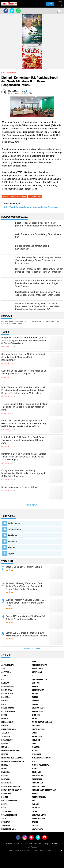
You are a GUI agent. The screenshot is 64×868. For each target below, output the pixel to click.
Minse (35, 761)
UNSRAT (35, 826)
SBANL (4, 808)
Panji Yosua (37, 776)
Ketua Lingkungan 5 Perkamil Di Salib (20, 487)
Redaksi (9, 844)
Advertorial (38, 669)
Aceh (34, 661)
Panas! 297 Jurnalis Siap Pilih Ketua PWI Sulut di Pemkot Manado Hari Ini (25, 618)
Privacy (46, 844)
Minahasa (22, 196)
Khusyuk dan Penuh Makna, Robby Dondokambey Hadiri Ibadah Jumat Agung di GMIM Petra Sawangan (23, 473)
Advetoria (6, 672)
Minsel (5, 765)
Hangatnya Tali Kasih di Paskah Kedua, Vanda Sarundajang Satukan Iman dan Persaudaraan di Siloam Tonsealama (24, 340)
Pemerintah (37, 783)
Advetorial (37, 672)
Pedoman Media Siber (33, 844)
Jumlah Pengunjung (32, 847)
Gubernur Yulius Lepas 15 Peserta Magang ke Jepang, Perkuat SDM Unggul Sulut (24, 372)
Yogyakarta (37, 829)
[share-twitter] (12, 11)
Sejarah (12, 553)
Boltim (35, 704)
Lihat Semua (32, 505)
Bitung (35, 694)
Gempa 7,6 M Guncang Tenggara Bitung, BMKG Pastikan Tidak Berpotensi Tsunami (26, 634)
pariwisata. (7, 783)
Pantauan (12, 541)
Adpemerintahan (40, 665)
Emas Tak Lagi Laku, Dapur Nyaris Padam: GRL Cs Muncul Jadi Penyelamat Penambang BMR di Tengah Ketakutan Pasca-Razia (24, 424)
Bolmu (35, 697)
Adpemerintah (8, 665)
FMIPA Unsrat (7, 722)
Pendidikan (6, 793)
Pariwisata (37, 779)
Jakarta (5, 733)
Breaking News (8, 711)
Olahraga (36, 772)
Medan (35, 751)
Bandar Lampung (40, 679)
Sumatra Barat (39, 818)
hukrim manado (8, 729)
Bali (3, 679)
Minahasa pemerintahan (13, 761)
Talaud (35, 822)
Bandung (5, 683)
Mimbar (5, 754)
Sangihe (36, 804)
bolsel (4, 704)
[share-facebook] (6, 11)
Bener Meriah (8, 686)
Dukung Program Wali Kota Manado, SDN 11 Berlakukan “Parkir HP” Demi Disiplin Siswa (26, 603)
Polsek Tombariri (9, 801)
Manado (5, 747)
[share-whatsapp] (18, 11)
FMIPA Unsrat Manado (42, 722)
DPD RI (4, 715)
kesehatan (13, 535)
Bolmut (5, 701)
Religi (4, 804)
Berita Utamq (7, 694)
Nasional (6, 772)
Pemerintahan (35, 196)
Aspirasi (12, 547)
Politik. (5, 797)
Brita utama (38, 711)
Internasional (39, 729)
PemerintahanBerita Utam (44, 790)
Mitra (35, 768)
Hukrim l (36, 726)
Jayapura (6, 736)
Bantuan (36, 683)
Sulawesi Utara (15, 529)
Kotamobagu (7, 740)
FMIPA (35, 719)
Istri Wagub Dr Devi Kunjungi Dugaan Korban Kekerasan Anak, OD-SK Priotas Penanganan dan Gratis (32, 207)
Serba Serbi (7, 811)
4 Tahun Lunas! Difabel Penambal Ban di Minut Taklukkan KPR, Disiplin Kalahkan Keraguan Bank (24, 407)
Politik (35, 793)
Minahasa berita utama (12, 758)
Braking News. (39, 708)
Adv (3, 669)
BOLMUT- (36, 701)
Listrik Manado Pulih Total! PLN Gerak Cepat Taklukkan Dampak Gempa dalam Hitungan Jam (23, 440)
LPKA (34, 744)
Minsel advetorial (41, 765)
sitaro (35, 811)
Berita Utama (9, 196)
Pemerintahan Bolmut (12, 790)
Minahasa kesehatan (42, 758)
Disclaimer (54, 844)
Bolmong (5, 697)
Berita (35, 686)
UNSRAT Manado (8, 829)
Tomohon (6, 826)
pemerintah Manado (11, 786)
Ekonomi (36, 715)
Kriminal (36, 740)
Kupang (5, 744)
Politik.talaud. (39, 797)
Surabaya (6, 822)
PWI (34, 801)
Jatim (35, 733)
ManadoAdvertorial (11, 751)
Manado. (36, 747)
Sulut (4, 818)
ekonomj (5, 719)
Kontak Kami (19, 844)
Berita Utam (7, 690)
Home (3, 73)
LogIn (50, 4)
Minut (4, 768)
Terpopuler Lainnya (32, 649)
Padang (5, 776)
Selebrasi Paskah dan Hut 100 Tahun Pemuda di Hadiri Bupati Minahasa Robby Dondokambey (24, 357)
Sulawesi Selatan (9, 815)
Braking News (8, 708)
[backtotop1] (62, 850)
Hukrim (5, 726)
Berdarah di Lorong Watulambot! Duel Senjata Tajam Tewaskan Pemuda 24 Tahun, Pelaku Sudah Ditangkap (24, 457)
